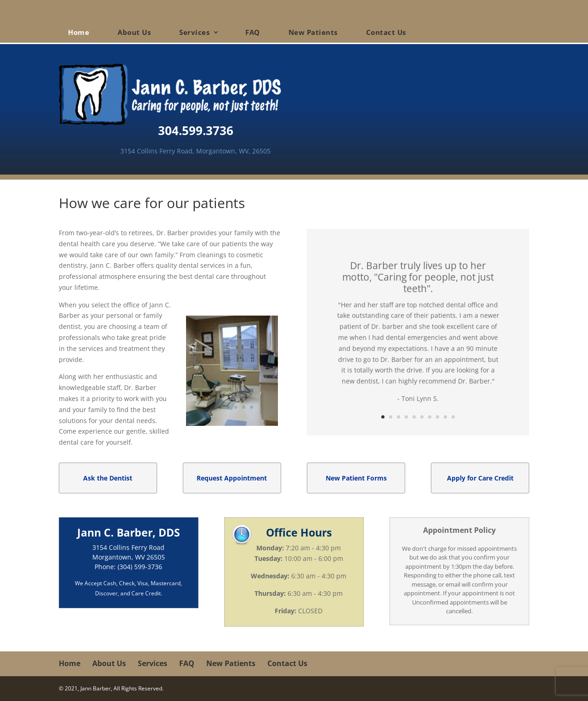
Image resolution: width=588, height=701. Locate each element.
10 (453, 417)
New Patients (313, 32)
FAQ (253, 32)
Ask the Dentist (108, 478)
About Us (134, 32)
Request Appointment (232, 478)
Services (194, 32)
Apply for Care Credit (480, 478)
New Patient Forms (356, 478)
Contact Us (386, 32)
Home (79, 32)
